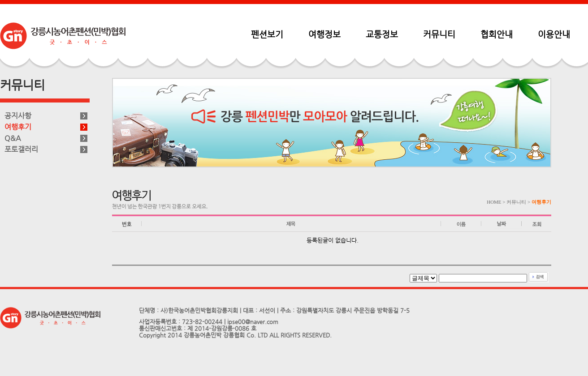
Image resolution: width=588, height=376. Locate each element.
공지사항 (18, 116)
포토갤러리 (21, 149)
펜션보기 (267, 34)
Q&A (13, 138)
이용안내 (554, 34)
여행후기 (18, 127)
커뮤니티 (439, 34)
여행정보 (324, 34)
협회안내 (497, 34)
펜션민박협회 (63, 36)
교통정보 (382, 34)
